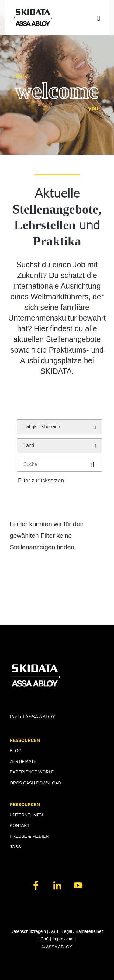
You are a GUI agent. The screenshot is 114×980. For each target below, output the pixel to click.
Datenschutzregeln (28, 931)
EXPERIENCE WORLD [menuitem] (32, 772)
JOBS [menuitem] (15, 847)
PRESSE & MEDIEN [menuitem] (29, 836)
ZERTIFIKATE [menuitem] (23, 761)
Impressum (63, 939)
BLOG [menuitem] (16, 751)
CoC (45, 939)
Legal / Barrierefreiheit (83, 931)
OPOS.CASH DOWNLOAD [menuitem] (36, 783)
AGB (54, 931)
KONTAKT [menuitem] (20, 825)
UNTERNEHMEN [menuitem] (26, 815)
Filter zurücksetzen (41, 481)
